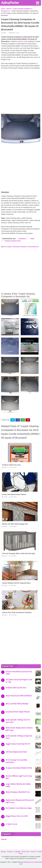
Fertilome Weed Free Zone (11, 465)
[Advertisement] (21, 92)
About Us (34, 852)
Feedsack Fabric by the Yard (16, 688)
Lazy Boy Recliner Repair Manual (18, 712)
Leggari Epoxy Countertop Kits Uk (18, 744)
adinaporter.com (29, 862)
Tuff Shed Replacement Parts (16, 752)
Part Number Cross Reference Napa (19, 808)
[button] (38, 3)
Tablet (32, 239)
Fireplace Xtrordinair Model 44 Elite (19, 768)
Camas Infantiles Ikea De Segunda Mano (16, 583)
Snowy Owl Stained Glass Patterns (14, 494)
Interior (4, 33)
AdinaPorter (10, 3)
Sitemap (3, 852)
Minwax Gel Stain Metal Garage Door (15, 524)
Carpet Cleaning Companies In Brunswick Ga (23, 247)
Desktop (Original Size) (13, 241)
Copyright (17, 852)
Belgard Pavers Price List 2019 (17, 816)
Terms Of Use (25, 852)
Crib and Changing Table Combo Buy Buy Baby (19, 553)
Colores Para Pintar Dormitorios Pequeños (17, 612)
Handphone (22, 239)
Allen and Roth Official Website (17, 704)
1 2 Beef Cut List (11, 824)
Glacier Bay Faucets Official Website (19, 696)
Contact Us (10, 852)
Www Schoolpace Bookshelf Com (18, 792)
